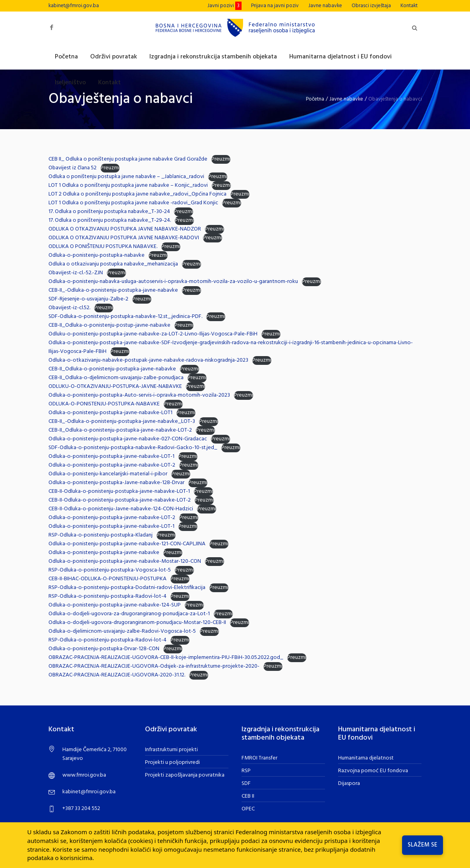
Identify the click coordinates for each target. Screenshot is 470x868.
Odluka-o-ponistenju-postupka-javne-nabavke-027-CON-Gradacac (128, 439)
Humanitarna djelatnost (366, 758)
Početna (315, 99)
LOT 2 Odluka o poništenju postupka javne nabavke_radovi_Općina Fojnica (137, 194)
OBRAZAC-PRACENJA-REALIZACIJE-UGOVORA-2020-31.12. (117, 675)
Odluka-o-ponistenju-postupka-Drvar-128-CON (104, 649)
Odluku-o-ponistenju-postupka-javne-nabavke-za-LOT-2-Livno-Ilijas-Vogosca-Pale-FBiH (153, 334)
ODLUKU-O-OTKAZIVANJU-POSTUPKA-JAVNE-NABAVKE (115, 387)
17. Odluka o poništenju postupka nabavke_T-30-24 (109, 212)
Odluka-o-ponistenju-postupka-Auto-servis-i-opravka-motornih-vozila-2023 (139, 395)
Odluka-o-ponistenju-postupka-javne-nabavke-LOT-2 (112, 465)
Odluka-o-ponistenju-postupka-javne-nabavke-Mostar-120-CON (125, 561)
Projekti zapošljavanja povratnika (185, 775)
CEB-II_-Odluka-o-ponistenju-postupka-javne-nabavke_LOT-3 (122, 421)
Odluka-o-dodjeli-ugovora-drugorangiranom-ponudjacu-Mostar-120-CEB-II (137, 623)
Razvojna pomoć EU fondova (373, 771)
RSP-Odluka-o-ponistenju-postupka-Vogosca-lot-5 (110, 570)
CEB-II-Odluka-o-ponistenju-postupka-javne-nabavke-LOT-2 (120, 500)
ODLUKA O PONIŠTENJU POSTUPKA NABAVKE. (103, 247)
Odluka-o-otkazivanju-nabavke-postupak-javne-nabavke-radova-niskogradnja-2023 (148, 360)
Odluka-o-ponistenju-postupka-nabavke (97, 255)
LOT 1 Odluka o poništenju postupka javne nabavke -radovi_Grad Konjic (133, 203)
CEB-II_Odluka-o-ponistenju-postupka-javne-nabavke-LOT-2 (120, 430)
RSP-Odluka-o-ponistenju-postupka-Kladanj (101, 535)
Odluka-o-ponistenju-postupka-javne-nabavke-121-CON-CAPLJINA (127, 544)
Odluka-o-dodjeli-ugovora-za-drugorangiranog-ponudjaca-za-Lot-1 (129, 614)
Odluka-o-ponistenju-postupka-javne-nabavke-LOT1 (110, 413)
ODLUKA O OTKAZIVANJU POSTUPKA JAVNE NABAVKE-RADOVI (124, 238)
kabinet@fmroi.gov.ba (74, 6)
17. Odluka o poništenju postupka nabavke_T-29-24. (110, 220)
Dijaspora (349, 784)
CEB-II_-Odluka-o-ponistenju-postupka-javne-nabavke (113, 290)
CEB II (248, 796)
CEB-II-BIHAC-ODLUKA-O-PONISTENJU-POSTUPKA (107, 579)
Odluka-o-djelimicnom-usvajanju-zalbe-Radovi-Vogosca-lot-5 (122, 631)
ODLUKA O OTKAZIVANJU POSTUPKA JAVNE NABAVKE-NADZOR (125, 229)
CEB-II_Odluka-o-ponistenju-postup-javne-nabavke (109, 325)
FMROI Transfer (259, 758)
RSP (246, 771)
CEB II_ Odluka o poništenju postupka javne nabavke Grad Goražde (128, 159)
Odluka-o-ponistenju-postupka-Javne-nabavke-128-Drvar (116, 483)
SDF (246, 784)
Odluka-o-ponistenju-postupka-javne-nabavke (104, 553)
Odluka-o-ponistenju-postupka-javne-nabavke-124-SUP (115, 605)
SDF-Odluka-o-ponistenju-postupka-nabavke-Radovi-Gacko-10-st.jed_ (133, 448)
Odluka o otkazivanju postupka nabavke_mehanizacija (113, 264)
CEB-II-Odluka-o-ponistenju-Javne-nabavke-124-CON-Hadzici (121, 509)
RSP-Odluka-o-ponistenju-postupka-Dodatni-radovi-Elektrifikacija (127, 588)
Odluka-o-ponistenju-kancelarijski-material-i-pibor (108, 474)
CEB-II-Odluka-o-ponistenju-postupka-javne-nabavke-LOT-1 (119, 491)
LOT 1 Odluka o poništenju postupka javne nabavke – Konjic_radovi (128, 185)
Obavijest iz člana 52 (73, 168)
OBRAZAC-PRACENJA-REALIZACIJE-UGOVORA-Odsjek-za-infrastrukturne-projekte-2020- (154, 666)
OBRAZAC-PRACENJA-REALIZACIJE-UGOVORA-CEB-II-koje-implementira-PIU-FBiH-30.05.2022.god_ (166, 658)
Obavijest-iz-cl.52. (69, 308)
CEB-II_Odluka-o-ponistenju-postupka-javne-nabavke (112, 369)
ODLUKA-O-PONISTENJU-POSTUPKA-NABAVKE (104, 404)
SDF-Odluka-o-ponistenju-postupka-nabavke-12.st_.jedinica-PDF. (125, 317)
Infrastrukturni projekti (171, 750)
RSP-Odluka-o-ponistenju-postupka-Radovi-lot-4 (107, 596)
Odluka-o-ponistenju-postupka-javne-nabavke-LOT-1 (111, 456)
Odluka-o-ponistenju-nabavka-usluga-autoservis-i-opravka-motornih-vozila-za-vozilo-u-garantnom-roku (173, 282)
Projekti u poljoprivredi (172, 762)
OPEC (248, 809)
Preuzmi (221, 159)
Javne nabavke (346, 99)
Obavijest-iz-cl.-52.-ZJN (76, 273)
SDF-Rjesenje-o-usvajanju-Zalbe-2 (88, 299)
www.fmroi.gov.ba (84, 775)
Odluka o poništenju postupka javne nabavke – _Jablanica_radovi (126, 177)
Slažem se (423, 845)
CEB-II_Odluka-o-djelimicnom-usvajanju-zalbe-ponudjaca (116, 378)
